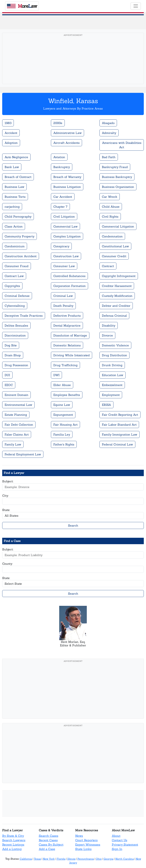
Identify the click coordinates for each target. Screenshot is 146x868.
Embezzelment (112, 385)
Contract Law (14, 276)
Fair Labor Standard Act (119, 425)
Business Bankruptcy (117, 177)
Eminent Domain (16, 395)
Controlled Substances (69, 276)
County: (7, 564)
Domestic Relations (67, 345)
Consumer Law (64, 266)
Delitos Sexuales (16, 325)
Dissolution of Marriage (70, 335)
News (79, 836)
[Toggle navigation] (136, 6)
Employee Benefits (67, 395)
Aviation (59, 157)
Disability (109, 325)
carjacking (12, 207)
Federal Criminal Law (117, 444)
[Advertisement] (73, 64)
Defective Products (67, 316)
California (26, 859)
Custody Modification (117, 296)
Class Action (14, 226)
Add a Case (47, 849)
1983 (8, 123)
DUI (7, 375)
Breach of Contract (18, 177)
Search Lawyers (14, 840)
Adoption (11, 143)
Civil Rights (110, 216)
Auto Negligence (16, 157)
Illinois (71, 859)
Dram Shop (13, 355)
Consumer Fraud (17, 266)
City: (5, 496)
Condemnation (112, 236)
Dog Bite (11, 345)
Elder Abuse (62, 385)
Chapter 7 (60, 207)
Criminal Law (63, 296)
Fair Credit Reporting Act (120, 415)
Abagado (108, 123)
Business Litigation (67, 187)
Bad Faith (109, 157)
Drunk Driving (112, 365)
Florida (61, 859)
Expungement (63, 415)
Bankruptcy (62, 167)
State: (6, 510)
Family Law (13, 444)
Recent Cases (48, 840)
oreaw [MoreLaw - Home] (22, 6)
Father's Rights (64, 444)
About (116, 836)
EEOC (9, 385)
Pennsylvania (86, 859)
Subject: (8, 481)
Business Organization (118, 187)
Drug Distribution (114, 355)
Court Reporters (86, 840)
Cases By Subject (51, 845)
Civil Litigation (64, 216)
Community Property (19, 236)
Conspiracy (61, 246)
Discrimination (15, 335)
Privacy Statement (125, 845)
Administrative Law (67, 133)
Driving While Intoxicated (72, 355)
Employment (111, 395)
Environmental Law (18, 405)
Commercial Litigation (118, 226)
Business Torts (15, 197)
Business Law (14, 187)
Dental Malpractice (67, 325)
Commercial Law (65, 226)
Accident (11, 133)
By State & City (13, 836)
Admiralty (109, 133)
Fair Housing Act (65, 425)
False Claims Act (17, 434)
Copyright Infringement (119, 276)
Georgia (108, 859)
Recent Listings (13, 845)
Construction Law (66, 256)
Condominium (15, 246)
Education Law (113, 375)
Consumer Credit (114, 256)
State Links (83, 849)
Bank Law (12, 167)
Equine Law (62, 405)
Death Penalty (63, 306)
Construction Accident (21, 256)
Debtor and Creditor (116, 306)
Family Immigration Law (120, 434)
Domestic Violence (115, 345)
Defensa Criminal (114, 316)
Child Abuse (111, 207)
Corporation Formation (70, 286)
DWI (56, 375)
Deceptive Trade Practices (24, 316)
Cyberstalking (15, 306)
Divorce (107, 335)
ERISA (106, 405)
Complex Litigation (67, 236)
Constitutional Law (115, 246)
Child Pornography (18, 216)
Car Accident (63, 197)
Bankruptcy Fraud (115, 167)
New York (49, 859)
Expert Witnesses (88, 845)
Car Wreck (110, 197)
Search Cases (49, 836)
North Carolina (125, 859)
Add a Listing (12, 849)
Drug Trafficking (65, 365)
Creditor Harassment (117, 286)
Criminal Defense (17, 296)
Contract (108, 266)
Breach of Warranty (67, 177)
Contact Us (120, 840)
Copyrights (12, 286)
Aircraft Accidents (66, 143)
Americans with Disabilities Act (122, 145)
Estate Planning (16, 415)
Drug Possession (16, 365)
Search (73, 525)
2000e (58, 123)
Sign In (117, 849)
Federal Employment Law (23, 454)
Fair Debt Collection (19, 425)
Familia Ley (62, 434)
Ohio (99, 859)
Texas (37, 859)
